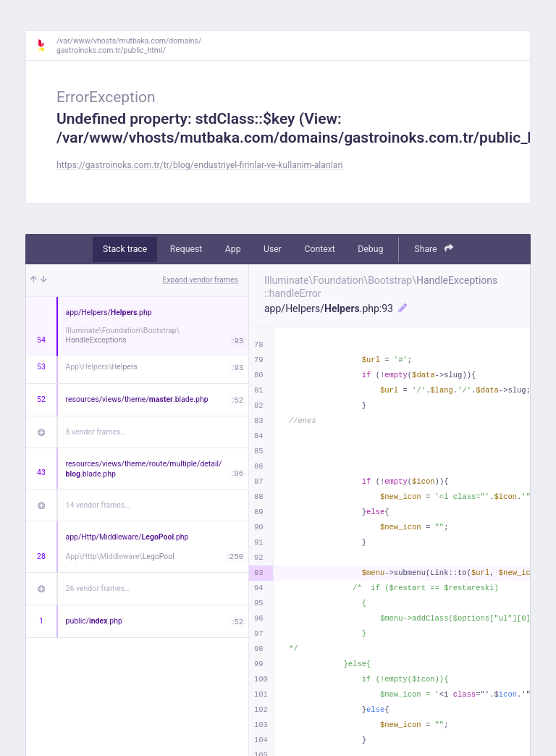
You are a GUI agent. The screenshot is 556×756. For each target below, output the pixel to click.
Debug (370, 249)
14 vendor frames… (98, 505)
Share (434, 249)
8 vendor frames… (96, 432)
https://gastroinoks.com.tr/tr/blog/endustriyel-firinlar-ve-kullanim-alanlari (200, 165)
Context (319, 249)
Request (186, 249)
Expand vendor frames (201, 280)
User (273, 249)
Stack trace (125, 249)
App (233, 249)
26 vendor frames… (98, 588)
